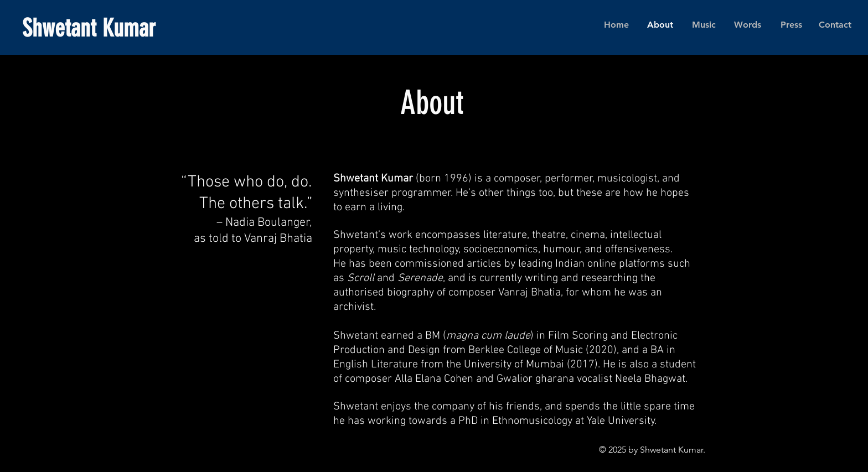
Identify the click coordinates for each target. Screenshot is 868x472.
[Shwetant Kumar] (139, 29)
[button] (704, 25)
